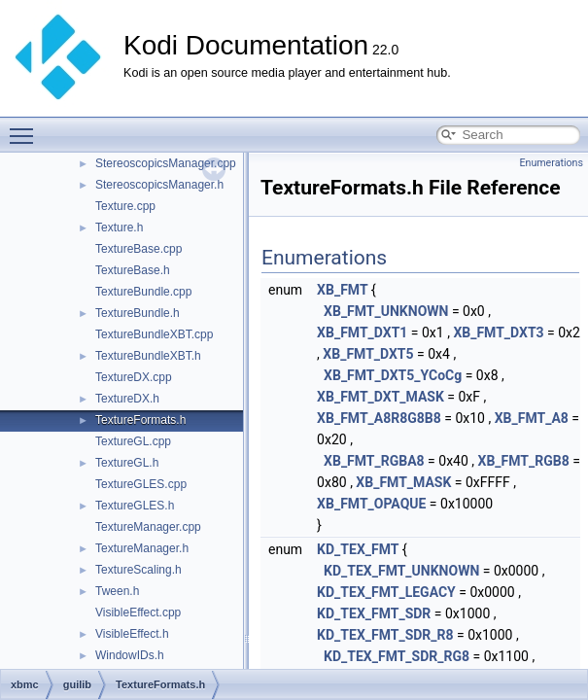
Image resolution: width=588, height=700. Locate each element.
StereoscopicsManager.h (159, 185)
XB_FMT (342, 290)
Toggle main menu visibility (26, 127)
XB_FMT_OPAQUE (371, 504)
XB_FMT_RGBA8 (374, 461)
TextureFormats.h (140, 420)
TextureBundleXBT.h (148, 356)
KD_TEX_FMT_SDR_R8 (385, 635)
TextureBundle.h (138, 313)
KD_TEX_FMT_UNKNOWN (401, 571)
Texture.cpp (125, 206)
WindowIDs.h (130, 655)
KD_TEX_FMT (358, 549)
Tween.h (117, 591)
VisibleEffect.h (132, 634)
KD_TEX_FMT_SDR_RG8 (397, 656)
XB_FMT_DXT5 (368, 354)
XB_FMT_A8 (532, 418)
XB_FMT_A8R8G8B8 (379, 418)
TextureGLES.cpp (141, 484)
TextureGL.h (127, 463)
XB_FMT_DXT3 (498, 332)
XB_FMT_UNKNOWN (386, 311)
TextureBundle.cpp (143, 292)
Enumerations (551, 163)
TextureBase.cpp (138, 249)
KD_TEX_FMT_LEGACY (386, 592)
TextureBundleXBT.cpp (154, 334)
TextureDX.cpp (134, 377)
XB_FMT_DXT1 (362, 332)
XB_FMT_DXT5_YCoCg (393, 375)
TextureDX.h (127, 399)
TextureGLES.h (135, 506)
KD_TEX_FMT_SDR (374, 613)
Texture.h (119, 227)
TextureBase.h (133, 270)
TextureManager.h (142, 548)
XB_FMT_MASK (403, 482)
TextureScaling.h (138, 570)
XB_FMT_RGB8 (524, 461)
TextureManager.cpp (148, 527)
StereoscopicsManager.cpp (166, 163)
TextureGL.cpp (133, 441)
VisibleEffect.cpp (138, 612)
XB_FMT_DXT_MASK (380, 397)
